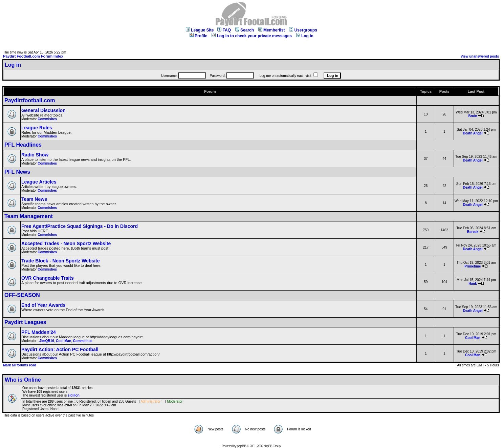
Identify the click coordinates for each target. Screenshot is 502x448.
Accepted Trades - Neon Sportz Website (66, 243)
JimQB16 (47, 341)
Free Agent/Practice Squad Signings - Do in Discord (80, 226)
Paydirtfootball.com (30, 100)
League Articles (39, 182)
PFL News (17, 172)
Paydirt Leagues (25, 322)
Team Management (29, 216)
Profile (198, 36)
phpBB (241, 446)
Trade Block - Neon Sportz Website (61, 261)
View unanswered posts (480, 56)
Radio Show (35, 155)
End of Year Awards (43, 305)
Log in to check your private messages (252, 36)
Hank (473, 284)
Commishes (47, 119)
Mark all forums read (20, 365)
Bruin (473, 116)
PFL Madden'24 (39, 332)
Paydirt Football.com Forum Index (33, 56)
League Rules (37, 128)
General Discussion (43, 110)
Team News (34, 199)
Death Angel (473, 133)
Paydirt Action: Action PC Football (60, 349)
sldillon (74, 395)
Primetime (473, 266)
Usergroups (303, 30)
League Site (200, 30)
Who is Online (23, 380)
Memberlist (271, 30)
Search (245, 30)
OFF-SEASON (22, 295)
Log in (305, 36)
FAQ (224, 30)
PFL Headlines (23, 145)
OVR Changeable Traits (48, 278)
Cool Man (63, 341)
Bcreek (473, 232)
